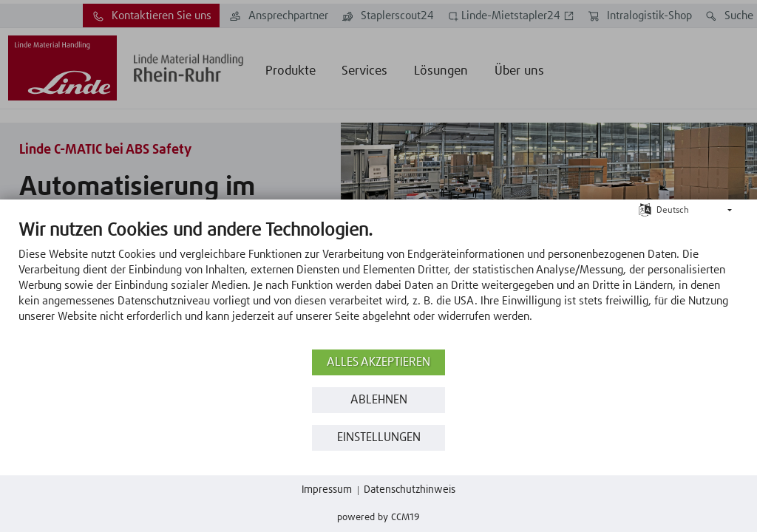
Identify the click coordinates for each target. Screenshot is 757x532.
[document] (378, 283)
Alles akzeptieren (378, 362)
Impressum (327, 490)
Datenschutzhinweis (410, 490)
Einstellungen (379, 438)
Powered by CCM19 (378, 518)
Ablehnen (379, 400)
